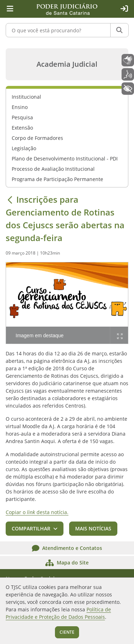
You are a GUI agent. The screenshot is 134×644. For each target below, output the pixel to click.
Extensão (22, 128)
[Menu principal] (10, 9)
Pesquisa (22, 117)
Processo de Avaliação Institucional (53, 169)
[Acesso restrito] (124, 9)
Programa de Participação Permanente (57, 179)
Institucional (26, 97)
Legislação (24, 148)
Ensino (20, 107)
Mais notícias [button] (93, 528)
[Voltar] (10, 200)
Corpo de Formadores (37, 138)
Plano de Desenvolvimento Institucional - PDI (65, 159)
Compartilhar (31, 528)
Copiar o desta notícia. (37, 512)
